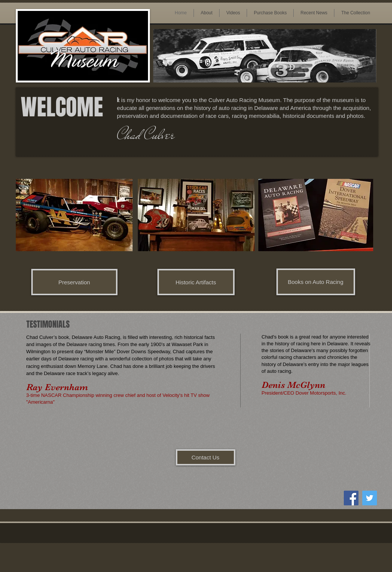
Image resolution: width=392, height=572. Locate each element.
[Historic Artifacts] (196, 282)
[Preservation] (74, 282)
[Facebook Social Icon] (351, 498)
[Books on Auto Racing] (316, 282)
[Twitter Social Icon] (370, 498)
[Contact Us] (206, 457)
